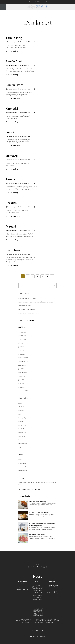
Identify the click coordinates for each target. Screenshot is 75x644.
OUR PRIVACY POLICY (38, 630)
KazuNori (29, 2)
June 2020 (21, 347)
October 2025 (22, 332)
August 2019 (22, 365)
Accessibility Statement (37, 637)
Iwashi (10, 132)
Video (20, 447)
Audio (20, 403)
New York (21, 429)
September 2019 (23, 361)
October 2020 (22, 336)
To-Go (20, 440)
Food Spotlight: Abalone (38, 501)
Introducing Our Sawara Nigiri (27, 298)
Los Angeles (22, 425)
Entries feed (22, 463)
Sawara (10, 179)
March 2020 (22, 354)
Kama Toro (13, 250)
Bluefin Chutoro (16, 61)
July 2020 (21, 343)
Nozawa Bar (45, 2)
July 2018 (21, 380)
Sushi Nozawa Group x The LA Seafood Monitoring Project (36, 302)
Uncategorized (23, 444)
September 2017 (23, 391)
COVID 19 (21, 407)
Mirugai (11, 226)
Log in (20, 460)
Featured (21, 410)
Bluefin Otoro (15, 85)
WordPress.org (23, 471)
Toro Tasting (14, 38)
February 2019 (23, 372)
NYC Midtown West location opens (29, 313)
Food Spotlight (23, 418)
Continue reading (13, 51)
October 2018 (22, 376)
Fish (20, 414)
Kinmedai (12, 109)
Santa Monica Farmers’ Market (29, 489)
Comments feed (23, 467)
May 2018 (21, 384)
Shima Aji (12, 156)
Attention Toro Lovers (25, 306)
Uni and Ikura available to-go (27, 309)
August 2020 (22, 339)
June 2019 (21, 369)
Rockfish (11, 203)
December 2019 (23, 358)
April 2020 (21, 350)
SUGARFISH (37, 2)
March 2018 (22, 387)
